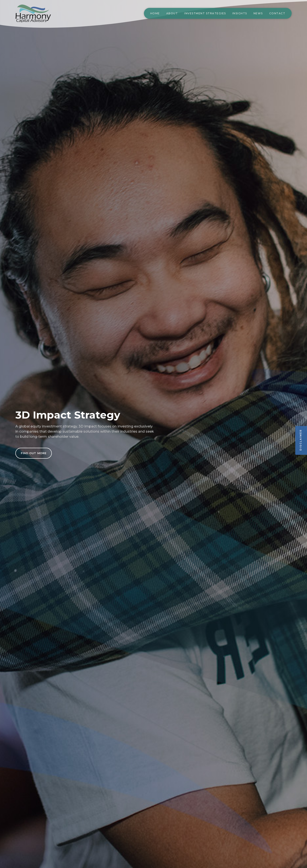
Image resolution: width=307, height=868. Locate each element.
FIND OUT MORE (34, 453)
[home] (39, 13)
